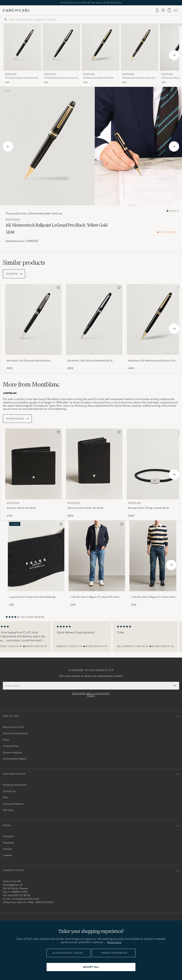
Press (6, 739)
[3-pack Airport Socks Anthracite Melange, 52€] (36, 562)
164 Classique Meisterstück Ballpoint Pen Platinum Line (22, 78)
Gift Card (8, 809)
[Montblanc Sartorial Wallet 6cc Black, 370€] (33, 472)
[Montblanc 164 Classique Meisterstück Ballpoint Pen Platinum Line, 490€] (22, 54)
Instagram (9, 835)
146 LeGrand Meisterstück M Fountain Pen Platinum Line (61, 78)
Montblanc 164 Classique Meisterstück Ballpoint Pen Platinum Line (28, 361)
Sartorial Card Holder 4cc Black (85, 507)
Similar (24, 262)
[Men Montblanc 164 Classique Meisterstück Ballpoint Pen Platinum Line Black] (22, 47)
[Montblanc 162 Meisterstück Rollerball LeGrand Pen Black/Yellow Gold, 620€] (140, 54)
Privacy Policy (11, 745)
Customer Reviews (13, 803)
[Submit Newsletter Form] (175, 685)
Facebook (8, 842)
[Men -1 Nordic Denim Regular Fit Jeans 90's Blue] (97, 555)
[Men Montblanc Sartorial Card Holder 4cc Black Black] (94, 463)
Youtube (7, 848)
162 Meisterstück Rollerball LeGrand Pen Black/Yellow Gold (139, 78)
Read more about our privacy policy (91, 694)
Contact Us (9, 790)
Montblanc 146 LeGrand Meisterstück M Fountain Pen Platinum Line (90, 361)
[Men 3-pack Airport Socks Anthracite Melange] (36, 555)
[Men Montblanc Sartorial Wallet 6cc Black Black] (33, 463)
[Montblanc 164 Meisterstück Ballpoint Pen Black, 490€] (101, 54)
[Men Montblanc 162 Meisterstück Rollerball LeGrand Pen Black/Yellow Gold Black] (140, 47)
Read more (114, 942)
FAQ (5, 796)
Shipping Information (15, 784)
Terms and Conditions (15, 732)
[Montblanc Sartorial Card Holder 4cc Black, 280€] (94, 472)
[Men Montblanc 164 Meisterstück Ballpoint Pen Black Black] (101, 47)
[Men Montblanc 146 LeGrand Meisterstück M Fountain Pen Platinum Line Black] (61, 47)
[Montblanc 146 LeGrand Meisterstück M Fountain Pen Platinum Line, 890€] (61, 54)
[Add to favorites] (58, 288)
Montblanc (11, 74)
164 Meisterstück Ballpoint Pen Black (98, 78)
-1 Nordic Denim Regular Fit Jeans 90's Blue (95, 596)
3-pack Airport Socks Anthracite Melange (32, 596)
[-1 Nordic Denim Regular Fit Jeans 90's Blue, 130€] (97, 562)
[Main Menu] (176, 10)
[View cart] (169, 10)
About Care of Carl (14, 726)
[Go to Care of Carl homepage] (16, 10)
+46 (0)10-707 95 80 (19, 894)
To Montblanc (17, 418)
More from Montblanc (31, 384)
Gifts (7, 91)
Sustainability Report (15, 758)
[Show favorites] (163, 10)
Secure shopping (12, 751)
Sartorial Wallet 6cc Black (21, 507)
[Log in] (157, 10)
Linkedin (8, 854)
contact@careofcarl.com (25, 898)
